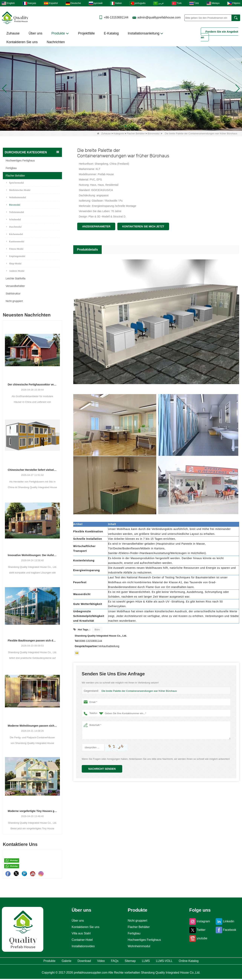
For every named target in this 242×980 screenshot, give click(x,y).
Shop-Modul (14, 263)
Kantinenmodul (15, 241)
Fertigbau (11, 168)
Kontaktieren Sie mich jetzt (143, 226)
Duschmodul (14, 227)
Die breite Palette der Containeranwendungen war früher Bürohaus (138, 691)
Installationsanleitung (145, 33)
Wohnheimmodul (16, 197)
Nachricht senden (102, 769)
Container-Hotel (81, 940)
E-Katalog (111, 33)
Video (94, 962)
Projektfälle (86, 33)
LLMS (157, 962)
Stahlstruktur (13, 294)
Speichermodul (15, 183)
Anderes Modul (15, 271)
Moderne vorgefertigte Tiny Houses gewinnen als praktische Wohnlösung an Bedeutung (32, 811)
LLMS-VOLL (182, 962)
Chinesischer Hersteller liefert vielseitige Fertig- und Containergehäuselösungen (32, 470)
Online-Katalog (214, 962)
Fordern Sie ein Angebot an (219, 34)
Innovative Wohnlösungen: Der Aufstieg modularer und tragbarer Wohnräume (32, 555)
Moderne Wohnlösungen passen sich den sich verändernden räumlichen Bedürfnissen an (32, 726)
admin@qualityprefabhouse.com (159, 17)
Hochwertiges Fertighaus (20, 161)
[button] (117, 126)
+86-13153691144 (116, 17)
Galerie (47, 962)
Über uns (35, 33)
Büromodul (154, 133)
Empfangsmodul (16, 256)
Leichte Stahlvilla (16, 278)
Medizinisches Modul (18, 190)
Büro (97, 630)
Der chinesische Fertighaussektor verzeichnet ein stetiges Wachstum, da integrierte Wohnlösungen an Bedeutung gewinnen (32, 385)
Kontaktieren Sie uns (22, 42)
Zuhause (13, 33)
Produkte (60, 33)
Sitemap (135, 962)
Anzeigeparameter (96, 226)
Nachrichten (56, 42)
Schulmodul (14, 219)
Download (71, 962)
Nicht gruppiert (14, 301)
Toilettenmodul (15, 212)
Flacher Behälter (136, 133)
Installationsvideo (82, 946)
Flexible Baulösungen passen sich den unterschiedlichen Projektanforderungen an (32, 641)
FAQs (114, 962)
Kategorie (119, 133)
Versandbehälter (15, 286)
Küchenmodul (15, 234)
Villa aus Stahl (80, 933)
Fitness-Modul (15, 249)
